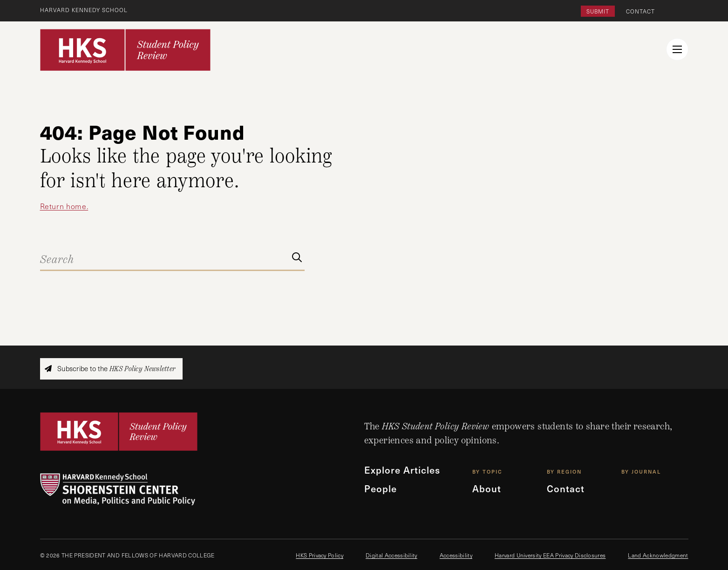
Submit (598, 11)
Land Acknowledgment (658, 555)
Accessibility (456, 555)
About (487, 489)
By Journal (641, 472)
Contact (640, 11)
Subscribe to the (110, 369)
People (381, 489)
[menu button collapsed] (677, 49)
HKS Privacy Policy (320, 555)
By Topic (487, 472)
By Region (564, 472)
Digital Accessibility (391, 555)
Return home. (64, 206)
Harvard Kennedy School (84, 10)
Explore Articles (402, 470)
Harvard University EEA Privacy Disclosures (550, 555)
